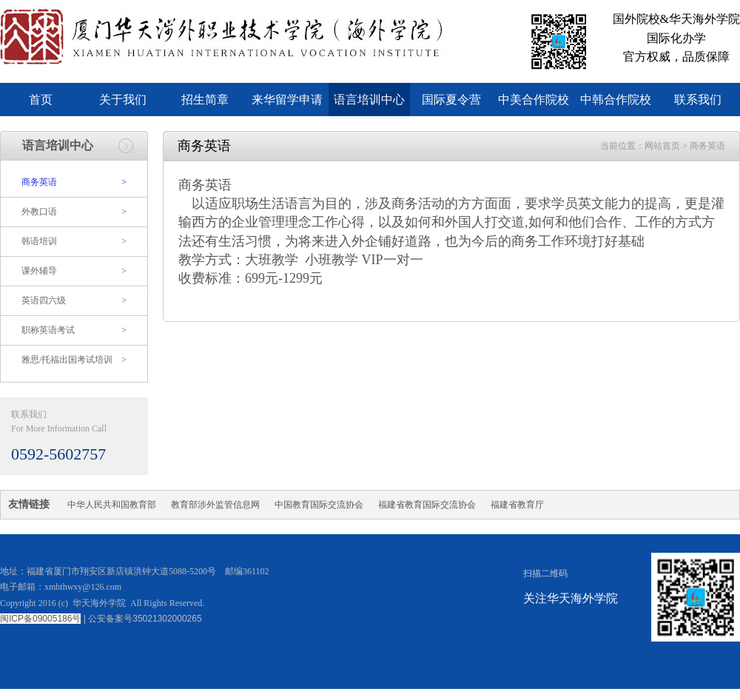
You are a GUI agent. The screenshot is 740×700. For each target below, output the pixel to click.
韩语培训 (74, 242)
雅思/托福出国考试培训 (74, 360)
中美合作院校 (534, 100)
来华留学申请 (287, 100)
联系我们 (698, 100)
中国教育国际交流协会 (319, 505)
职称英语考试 (74, 330)
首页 (41, 100)
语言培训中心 (369, 100)
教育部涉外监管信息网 (215, 505)
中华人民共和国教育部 (112, 505)
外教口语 (74, 212)
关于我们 (123, 100)
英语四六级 (74, 301)
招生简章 (205, 100)
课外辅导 (74, 271)
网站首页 (662, 146)
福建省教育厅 (517, 505)
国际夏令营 (451, 100)
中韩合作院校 (616, 100)
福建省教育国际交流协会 (427, 505)
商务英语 (74, 182)
